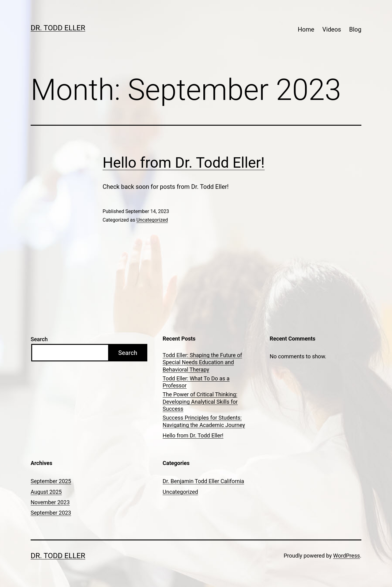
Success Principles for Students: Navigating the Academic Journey (204, 421)
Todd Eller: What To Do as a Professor (196, 382)
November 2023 (50, 502)
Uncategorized (152, 220)
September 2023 (51, 513)
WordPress (347, 556)
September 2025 (51, 481)
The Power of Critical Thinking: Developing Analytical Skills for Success (200, 402)
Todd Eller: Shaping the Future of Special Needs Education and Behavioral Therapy (202, 362)
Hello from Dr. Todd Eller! (184, 163)
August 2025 (46, 492)
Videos (332, 29)
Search (39, 339)
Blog (355, 29)
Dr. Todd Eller (58, 28)
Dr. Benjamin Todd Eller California (203, 481)
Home (306, 29)
